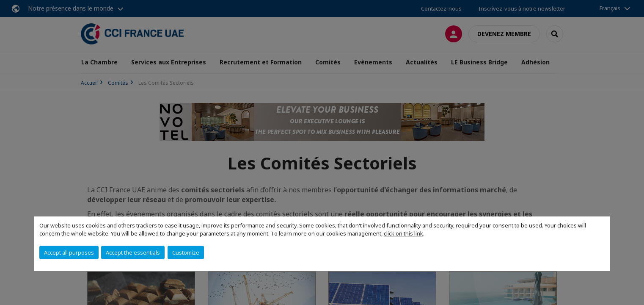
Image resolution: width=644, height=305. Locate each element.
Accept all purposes (69, 252)
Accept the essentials (133, 252)
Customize (186, 252)
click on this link (403, 233)
